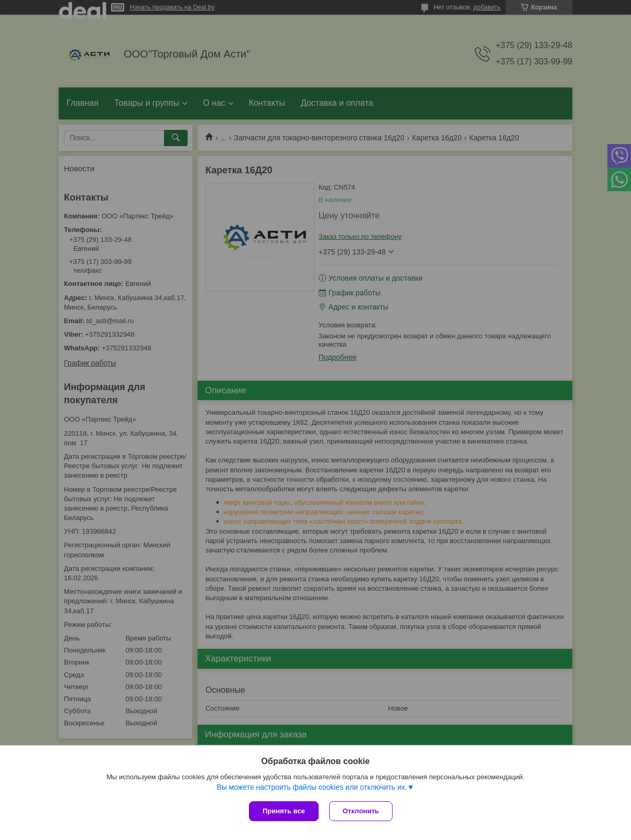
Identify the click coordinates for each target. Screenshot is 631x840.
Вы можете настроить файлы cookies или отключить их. (312, 787)
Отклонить (361, 811)
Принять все (284, 811)
